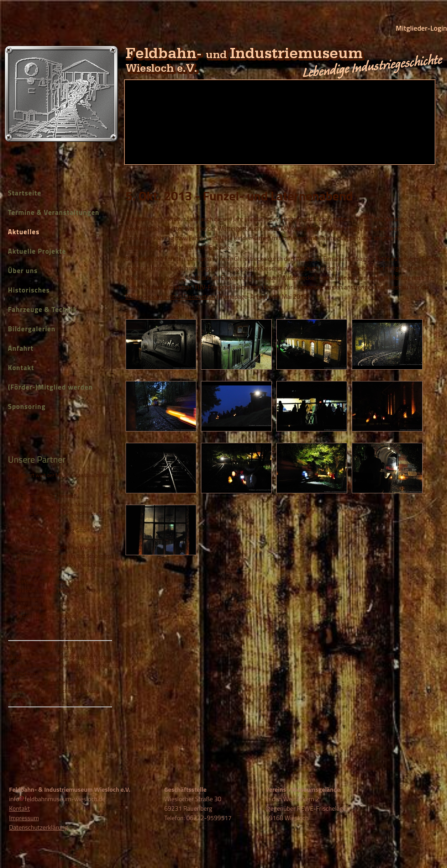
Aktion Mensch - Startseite (48, 616)
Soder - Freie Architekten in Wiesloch (59, 547)
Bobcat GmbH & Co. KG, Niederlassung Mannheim (61, 517)
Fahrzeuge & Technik (43, 309)
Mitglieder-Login (421, 28)
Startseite (25, 193)
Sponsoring (27, 406)
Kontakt (21, 368)
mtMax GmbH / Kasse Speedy (51, 582)
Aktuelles (24, 232)
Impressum (24, 818)
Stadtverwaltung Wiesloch (47, 496)
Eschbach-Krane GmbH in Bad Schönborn (64, 556)
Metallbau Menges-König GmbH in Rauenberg (56, 534)
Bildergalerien (32, 329)
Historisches (29, 290)
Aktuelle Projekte (37, 251)
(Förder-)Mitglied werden (51, 387)
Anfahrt (21, 348)
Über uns (23, 271)
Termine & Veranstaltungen (54, 212)
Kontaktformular (27, 674)
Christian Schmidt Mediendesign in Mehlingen (56, 594)
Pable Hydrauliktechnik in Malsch (55, 504)
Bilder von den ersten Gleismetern (171, 296)
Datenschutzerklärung (38, 827)
